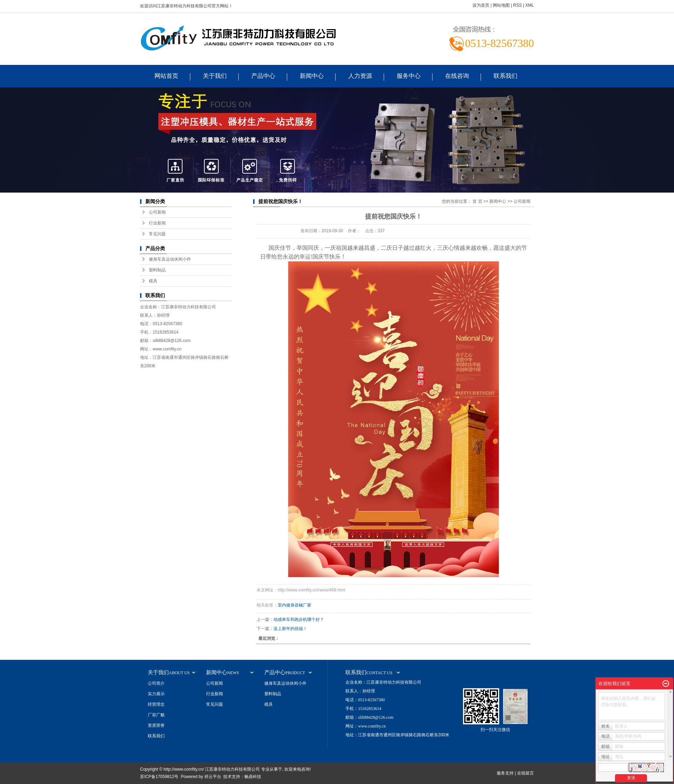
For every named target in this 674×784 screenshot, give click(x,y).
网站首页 (166, 76)
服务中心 (409, 76)
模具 (153, 281)
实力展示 (156, 694)
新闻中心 (312, 76)
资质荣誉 (156, 725)
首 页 (477, 201)
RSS (518, 5)
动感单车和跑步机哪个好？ (299, 619)
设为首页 (481, 5)
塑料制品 (157, 270)
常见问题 (157, 234)
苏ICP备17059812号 (159, 777)
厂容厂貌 (156, 715)
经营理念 (156, 704)
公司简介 (156, 683)
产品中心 (263, 76)
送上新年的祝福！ (290, 629)
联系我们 (505, 76)
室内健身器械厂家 (295, 605)
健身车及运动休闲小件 (170, 259)
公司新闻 (157, 212)
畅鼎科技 (253, 777)
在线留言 (526, 773)
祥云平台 (213, 777)
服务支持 (505, 773)
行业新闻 (157, 223)
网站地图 (501, 5)
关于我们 (215, 76)
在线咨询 (457, 76)
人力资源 (360, 76)
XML (530, 5)
